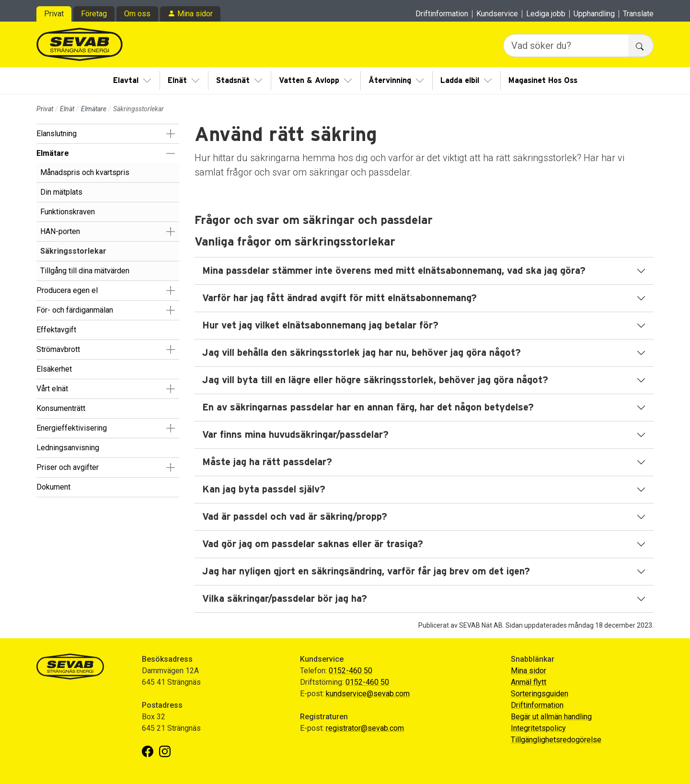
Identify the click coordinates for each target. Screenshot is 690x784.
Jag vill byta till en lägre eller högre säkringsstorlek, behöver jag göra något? (375, 380)
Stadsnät (233, 81)
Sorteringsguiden (540, 694)
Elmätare (94, 109)
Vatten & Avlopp (309, 81)
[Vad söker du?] (566, 46)
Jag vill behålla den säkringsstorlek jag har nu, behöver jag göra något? (362, 353)
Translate (638, 14)
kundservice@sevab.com (368, 694)
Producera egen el (67, 290)
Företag (94, 14)
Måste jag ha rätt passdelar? (267, 462)
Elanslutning (57, 134)
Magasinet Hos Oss (543, 81)
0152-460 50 (351, 671)
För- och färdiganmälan (75, 310)
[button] (170, 134)
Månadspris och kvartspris (85, 172)
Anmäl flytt (529, 682)
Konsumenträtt (61, 408)
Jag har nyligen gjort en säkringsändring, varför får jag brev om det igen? (366, 572)
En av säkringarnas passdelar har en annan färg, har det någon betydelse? (368, 408)
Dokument (53, 487)
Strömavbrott (58, 349)
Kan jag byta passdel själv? (264, 490)
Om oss (137, 14)
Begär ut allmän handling (551, 717)
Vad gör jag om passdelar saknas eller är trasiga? (313, 544)
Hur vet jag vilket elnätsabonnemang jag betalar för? (320, 326)
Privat (54, 14)
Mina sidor (195, 14)
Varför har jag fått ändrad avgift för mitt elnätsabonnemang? (339, 298)
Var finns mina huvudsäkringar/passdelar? (295, 435)
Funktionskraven (68, 212)
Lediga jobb (546, 14)
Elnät (177, 81)
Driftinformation (442, 14)
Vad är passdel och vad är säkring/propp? (295, 517)
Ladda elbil (460, 81)
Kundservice (497, 14)
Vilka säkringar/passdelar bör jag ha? (285, 599)
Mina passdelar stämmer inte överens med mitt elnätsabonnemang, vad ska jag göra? (394, 271)
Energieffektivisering (72, 428)
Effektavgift (56, 330)
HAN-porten (60, 231)
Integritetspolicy (538, 728)
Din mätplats (61, 192)
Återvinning (390, 81)
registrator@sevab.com (365, 728)
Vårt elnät (52, 389)
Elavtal (126, 81)
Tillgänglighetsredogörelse (556, 740)
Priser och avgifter (68, 467)
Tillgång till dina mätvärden (85, 271)
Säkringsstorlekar (73, 251)
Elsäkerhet (54, 369)
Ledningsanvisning (68, 448)
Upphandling (594, 14)
